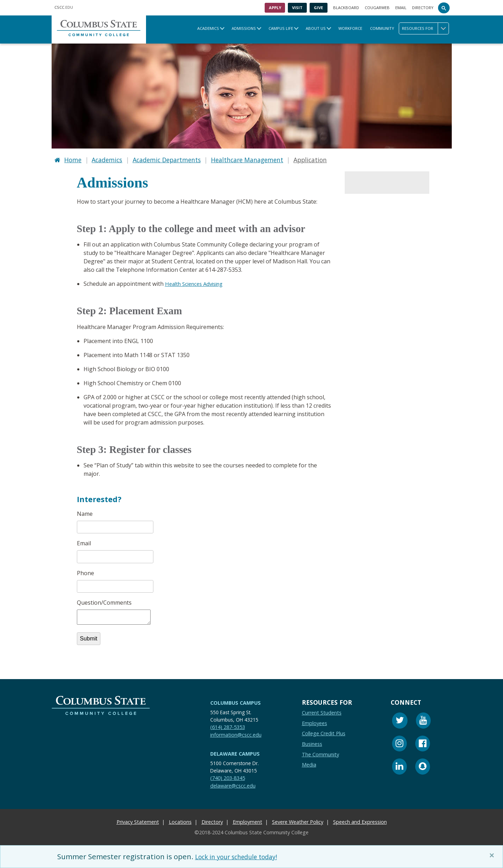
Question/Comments (104, 601)
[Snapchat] (423, 766)
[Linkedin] (399, 766)
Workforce (350, 28)
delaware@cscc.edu (233, 784)
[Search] (444, 8)
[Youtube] (423, 719)
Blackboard (346, 8)
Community (382, 28)
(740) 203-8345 (228, 776)
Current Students (322, 711)
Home (73, 159)
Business (312, 742)
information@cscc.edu (236, 733)
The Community (320, 752)
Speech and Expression (360, 820)
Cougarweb (377, 8)
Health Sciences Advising (197, 282)
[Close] (493, 855)
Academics (208, 28)
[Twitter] (400, 719)
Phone (85, 571)
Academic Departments (167, 159)
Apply (275, 8)
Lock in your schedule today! (244, 856)
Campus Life (281, 28)
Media (309, 763)
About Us (316, 28)
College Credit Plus (324, 732)
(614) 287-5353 (228, 725)
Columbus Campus (236, 701)
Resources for (425, 28)
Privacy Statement (138, 820)
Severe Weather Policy (298, 820)
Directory (423, 8)
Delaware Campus (235, 752)
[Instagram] (399, 742)
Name (85, 512)
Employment (247, 820)
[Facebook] (423, 742)
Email (401, 8)
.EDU (64, 7)
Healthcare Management (247, 159)
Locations (180, 820)
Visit (297, 8)
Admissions (244, 28)
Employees (315, 721)
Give (318, 8)
